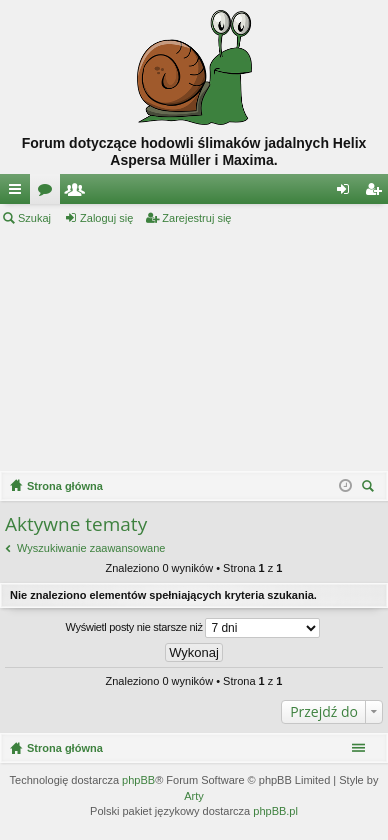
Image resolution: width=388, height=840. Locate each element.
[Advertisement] (194, 349)
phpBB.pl (275, 811)
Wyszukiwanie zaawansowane (91, 548)
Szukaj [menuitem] (370, 488)
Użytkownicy (79, 193)
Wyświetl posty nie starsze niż (193, 628)
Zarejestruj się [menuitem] (377, 193)
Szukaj (34, 218)
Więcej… (19, 193)
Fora (49, 193)
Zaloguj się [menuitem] (347, 193)
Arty (194, 796)
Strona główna (65, 748)
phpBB (138, 780)
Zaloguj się (106, 218)
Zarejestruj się (196, 218)
